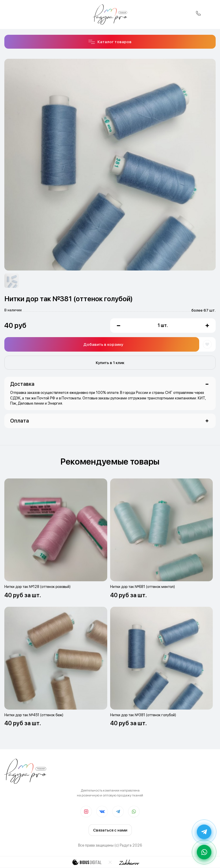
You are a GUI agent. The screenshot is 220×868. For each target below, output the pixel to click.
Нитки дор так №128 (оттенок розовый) (37, 587)
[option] (12, 281)
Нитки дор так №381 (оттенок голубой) (143, 715)
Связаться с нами (110, 830)
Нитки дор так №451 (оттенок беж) (34, 715)
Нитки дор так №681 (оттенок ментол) (143, 587)
